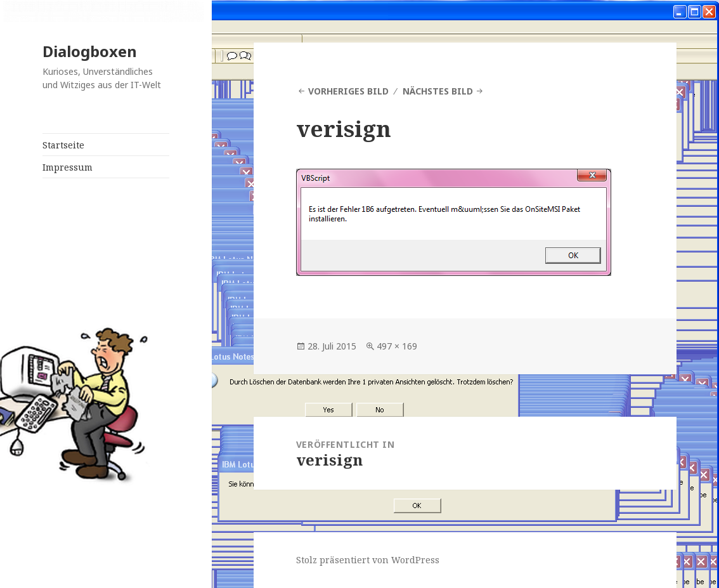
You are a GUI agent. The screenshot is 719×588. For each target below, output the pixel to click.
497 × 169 (397, 346)
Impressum (68, 167)
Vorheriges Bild (348, 91)
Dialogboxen (90, 51)
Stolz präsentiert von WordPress (368, 560)
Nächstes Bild (438, 91)
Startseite (63, 145)
